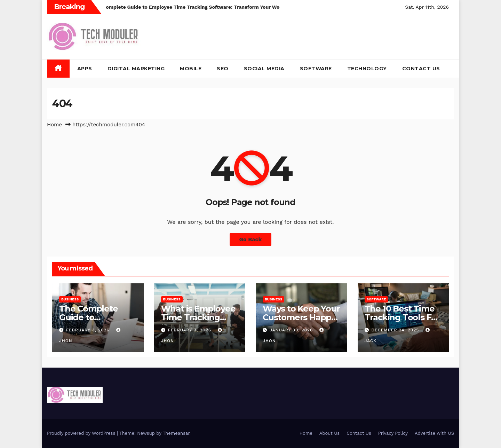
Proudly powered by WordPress (82, 433)
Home (54, 125)
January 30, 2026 (292, 330)
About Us (329, 433)
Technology (367, 69)
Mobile (191, 69)
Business (70, 299)
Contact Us (421, 69)
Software (316, 69)
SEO (223, 69)
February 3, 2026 (89, 330)
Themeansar (176, 433)
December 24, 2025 (396, 330)
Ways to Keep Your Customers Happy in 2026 (301, 317)
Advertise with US (434, 433)
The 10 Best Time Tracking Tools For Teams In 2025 (402, 317)
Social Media (264, 69)
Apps (85, 69)
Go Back (251, 239)
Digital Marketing (136, 69)
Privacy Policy (393, 433)
